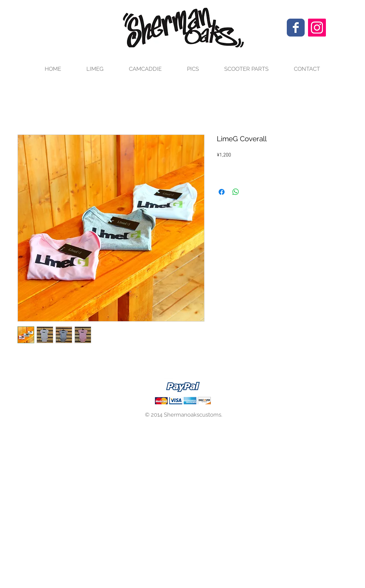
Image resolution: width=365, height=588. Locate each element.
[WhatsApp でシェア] (236, 192)
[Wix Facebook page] (296, 28)
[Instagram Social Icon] (317, 28)
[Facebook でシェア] (222, 192)
